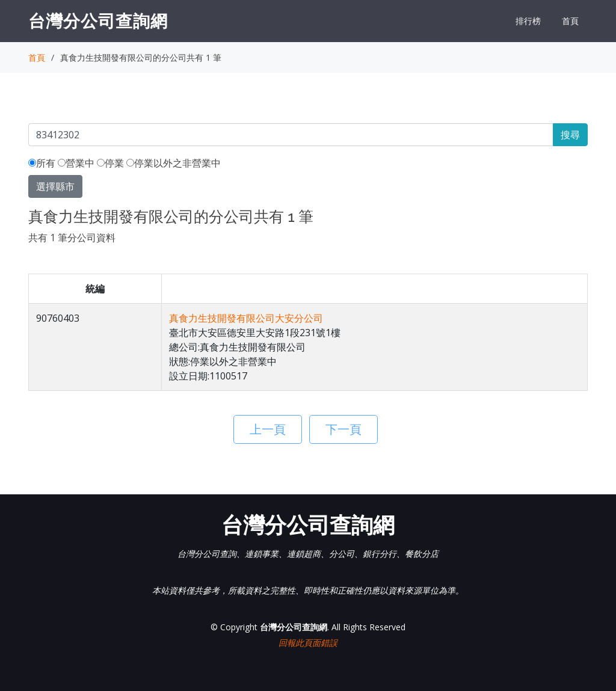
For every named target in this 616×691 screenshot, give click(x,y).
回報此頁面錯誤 (308, 643)
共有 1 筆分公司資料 (72, 238)
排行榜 (528, 21)
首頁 (570, 21)
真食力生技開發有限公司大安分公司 (246, 318)
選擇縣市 (55, 186)
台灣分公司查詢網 (98, 20)
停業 (110, 163)
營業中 (76, 163)
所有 (42, 163)
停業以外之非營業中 (174, 163)
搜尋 (570, 135)
